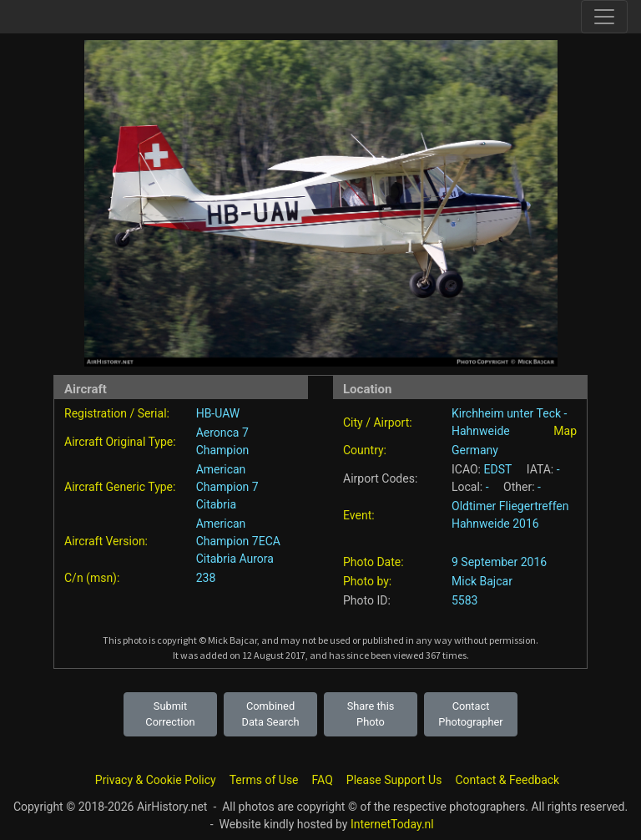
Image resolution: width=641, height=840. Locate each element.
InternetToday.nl (392, 824)
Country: (365, 450)
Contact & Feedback (507, 780)
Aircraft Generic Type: (120, 487)
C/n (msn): (92, 578)
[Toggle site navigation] (604, 17)
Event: (359, 515)
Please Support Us (394, 780)
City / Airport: (378, 423)
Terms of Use (264, 780)
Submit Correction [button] (170, 714)
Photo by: (367, 581)
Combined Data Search (271, 714)
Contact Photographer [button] (470, 714)
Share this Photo (371, 714)
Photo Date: (373, 562)
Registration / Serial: (117, 413)
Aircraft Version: (106, 541)
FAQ (323, 780)
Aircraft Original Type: (120, 442)
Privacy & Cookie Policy (156, 780)
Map (565, 431)
